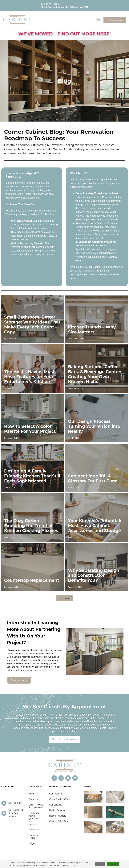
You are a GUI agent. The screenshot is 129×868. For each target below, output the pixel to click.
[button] (98, 20)
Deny (100, 864)
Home (32, 794)
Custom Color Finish (59, 821)
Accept (113, 864)
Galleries (33, 824)
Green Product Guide (60, 799)
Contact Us (34, 830)
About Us (33, 799)
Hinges (32, 843)
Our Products (56, 794)
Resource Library (58, 816)
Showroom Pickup (34, 836)
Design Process (57, 810)
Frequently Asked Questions (34, 816)
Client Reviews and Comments (36, 806)
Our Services (56, 805)
